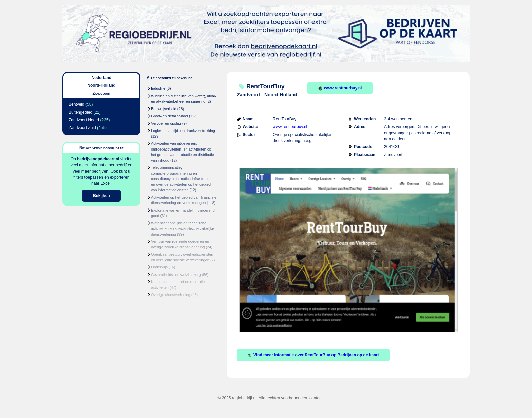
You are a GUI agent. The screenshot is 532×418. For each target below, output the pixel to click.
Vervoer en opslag (166, 123)
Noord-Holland (101, 85)
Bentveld (77, 104)
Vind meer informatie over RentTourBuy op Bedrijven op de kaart (313, 355)
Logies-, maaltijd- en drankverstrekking (183, 131)
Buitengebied (80, 112)
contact (316, 398)
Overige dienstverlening (171, 295)
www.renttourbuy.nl (340, 88)
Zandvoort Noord (84, 120)
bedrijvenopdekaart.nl (98, 159)
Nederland (102, 78)
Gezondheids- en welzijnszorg (176, 275)
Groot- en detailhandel (169, 116)
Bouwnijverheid (164, 109)
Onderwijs (159, 267)
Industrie (158, 88)
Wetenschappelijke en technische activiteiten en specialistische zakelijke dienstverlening (183, 229)
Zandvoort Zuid (82, 128)
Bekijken (101, 196)
